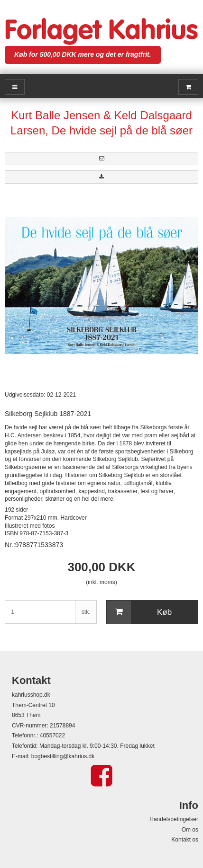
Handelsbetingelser (174, 819)
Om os (190, 830)
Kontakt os (185, 840)
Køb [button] (139, 612)
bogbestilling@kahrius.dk (63, 756)
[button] (101, 159)
